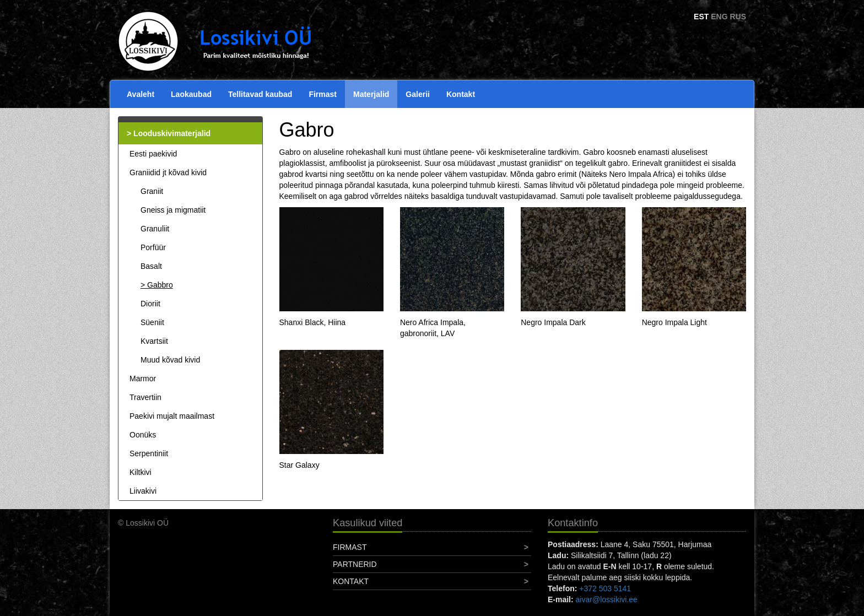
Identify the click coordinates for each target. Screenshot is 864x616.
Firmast (323, 94)
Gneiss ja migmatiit (173, 210)
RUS (738, 17)
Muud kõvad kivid (170, 360)
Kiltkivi (141, 472)
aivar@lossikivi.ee (607, 599)
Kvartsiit (154, 341)
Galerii (418, 94)
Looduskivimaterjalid (172, 133)
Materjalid (371, 94)
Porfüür (153, 247)
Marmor (143, 379)
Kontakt (461, 94)
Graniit (152, 191)
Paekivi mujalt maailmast (172, 416)
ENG (719, 17)
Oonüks (143, 435)
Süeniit (152, 322)
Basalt (151, 266)
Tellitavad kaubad (260, 94)
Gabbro (160, 285)
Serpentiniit (149, 453)
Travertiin (145, 397)
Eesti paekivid (153, 154)
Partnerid (355, 564)
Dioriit (150, 304)
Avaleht (141, 94)
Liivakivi (143, 491)
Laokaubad (191, 94)
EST (701, 17)
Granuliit (155, 229)
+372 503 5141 (605, 588)
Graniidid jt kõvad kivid (168, 172)
